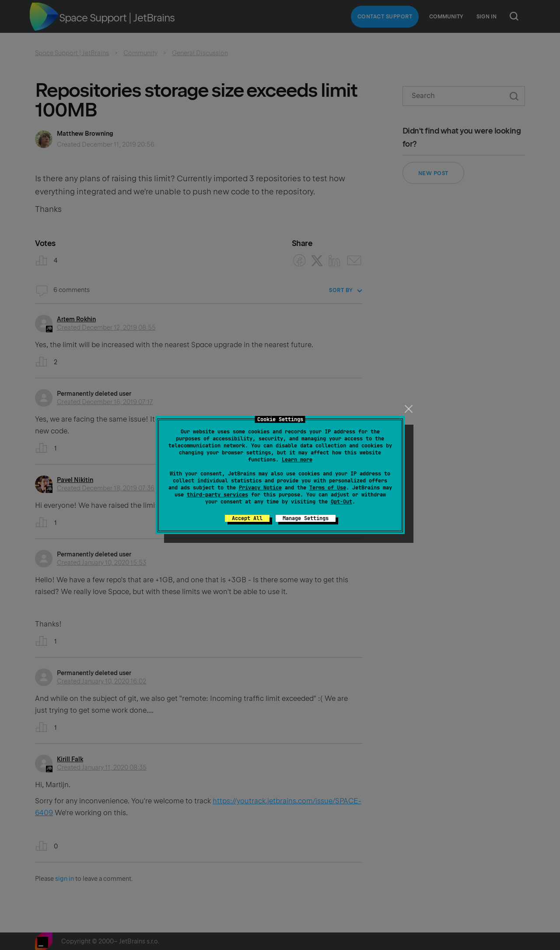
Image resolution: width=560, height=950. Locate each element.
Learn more (297, 460)
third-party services (217, 495)
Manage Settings (306, 518)
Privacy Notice (260, 488)
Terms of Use (328, 488)
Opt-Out (341, 502)
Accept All (247, 518)
